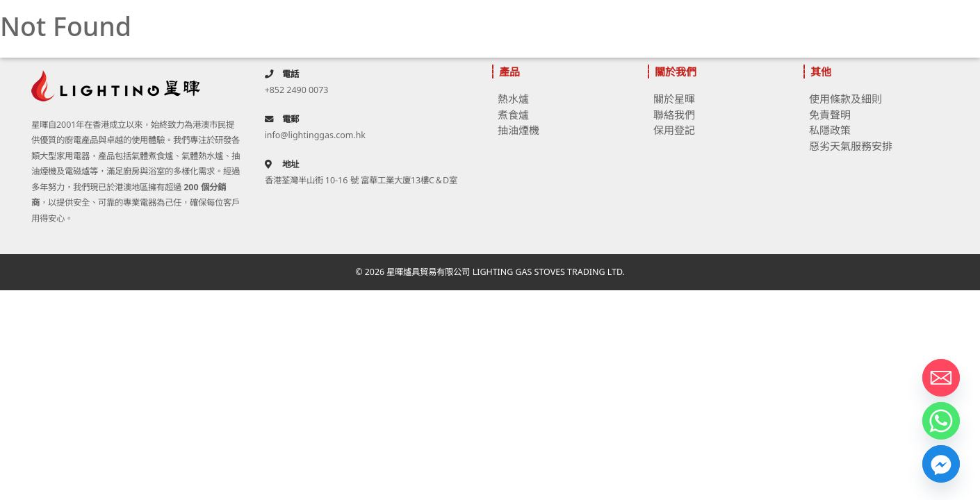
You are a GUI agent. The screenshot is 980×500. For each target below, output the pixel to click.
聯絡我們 (674, 115)
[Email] (941, 378)
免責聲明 (830, 115)
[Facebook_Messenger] (941, 464)
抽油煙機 (518, 130)
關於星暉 (674, 99)
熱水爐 (513, 99)
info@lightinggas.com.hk (315, 135)
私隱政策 (830, 130)
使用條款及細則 (846, 99)
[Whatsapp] (941, 421)
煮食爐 (513, 115)
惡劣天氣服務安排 (851, 146)
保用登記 (674, 130)
